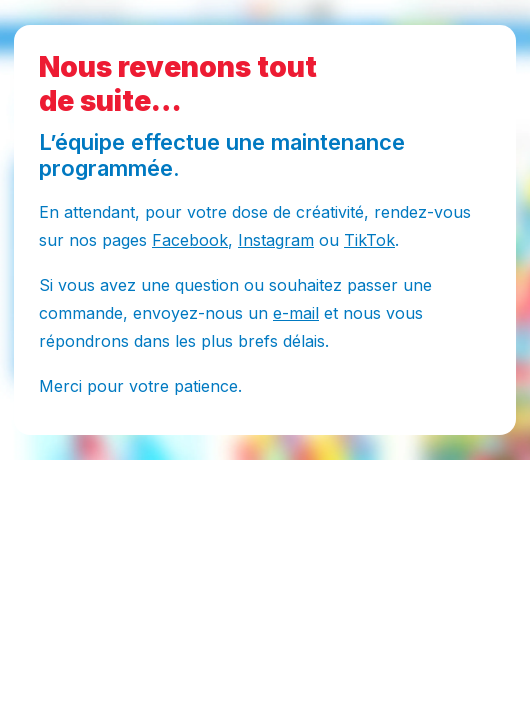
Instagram (276, 240)
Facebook (190, 240)
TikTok (369, 240)
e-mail (296, 313)
